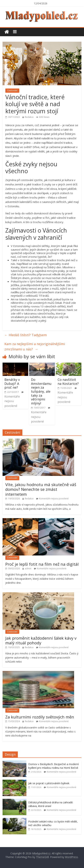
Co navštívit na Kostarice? (68, 382)
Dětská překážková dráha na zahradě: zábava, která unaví (51, 804)
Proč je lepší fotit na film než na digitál (42, 564)
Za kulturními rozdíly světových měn (40, 717)
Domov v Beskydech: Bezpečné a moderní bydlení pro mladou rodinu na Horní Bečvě (53, 766)
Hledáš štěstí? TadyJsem (26, 335)
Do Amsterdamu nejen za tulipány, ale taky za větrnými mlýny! (41, 391)
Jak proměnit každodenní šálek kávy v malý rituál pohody (41, 640)
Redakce (29, 117)
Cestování (12, 90)
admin (28, 568)
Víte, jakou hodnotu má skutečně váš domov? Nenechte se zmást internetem (41, 489)
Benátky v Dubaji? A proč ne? (12, 383)
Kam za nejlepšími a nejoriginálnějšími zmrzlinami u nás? (35, 346)
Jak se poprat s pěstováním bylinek (49, 783)
